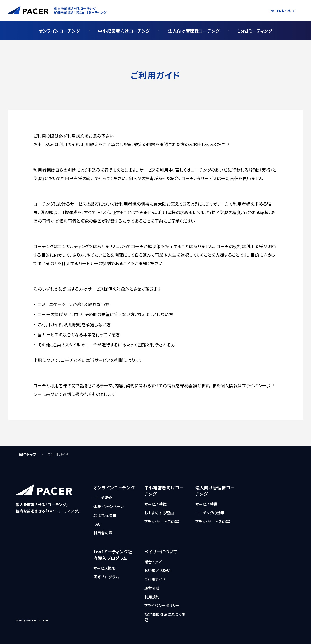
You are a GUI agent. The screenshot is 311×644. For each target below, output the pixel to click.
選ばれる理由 (105, 515)
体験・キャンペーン (109, 506)
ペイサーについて (161, 552)
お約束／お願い (157, 570)
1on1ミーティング (255, 31)
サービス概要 (104, 568)
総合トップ (28, 454)
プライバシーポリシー (162, 605)
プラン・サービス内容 (162, 522)
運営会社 (152, 588)
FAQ (97, 524)
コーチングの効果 (210, 513)
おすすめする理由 (159, 513)
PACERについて (283, 11)
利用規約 (152, 597)
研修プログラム (106, 577)
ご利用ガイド (155, 579)
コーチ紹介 (103, 498)
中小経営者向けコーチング (124, 31)
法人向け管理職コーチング (194, 31)
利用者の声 (103, 533)
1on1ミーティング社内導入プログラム (113, 555)
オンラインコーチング (59, 31)
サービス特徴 (155, 504)
